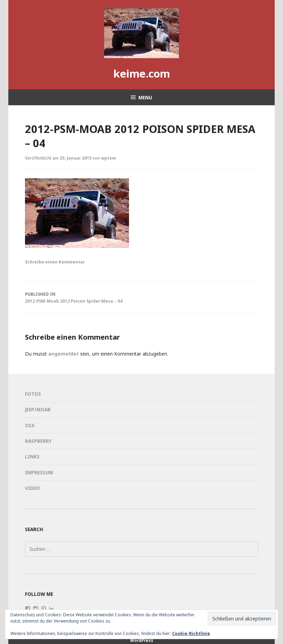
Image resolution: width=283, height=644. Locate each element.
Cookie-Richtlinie (191, 633)
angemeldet (63, 354)
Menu (145, 97)
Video (32, 488)
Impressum (39, 472)
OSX (30, 425)
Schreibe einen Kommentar (55, 262)
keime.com (142, 73)
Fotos (33, 394)
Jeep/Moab (38, 409)
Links (32, 457)
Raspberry (38, 441)
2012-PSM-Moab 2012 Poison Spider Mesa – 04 (141, 297)
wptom (109, 158)
